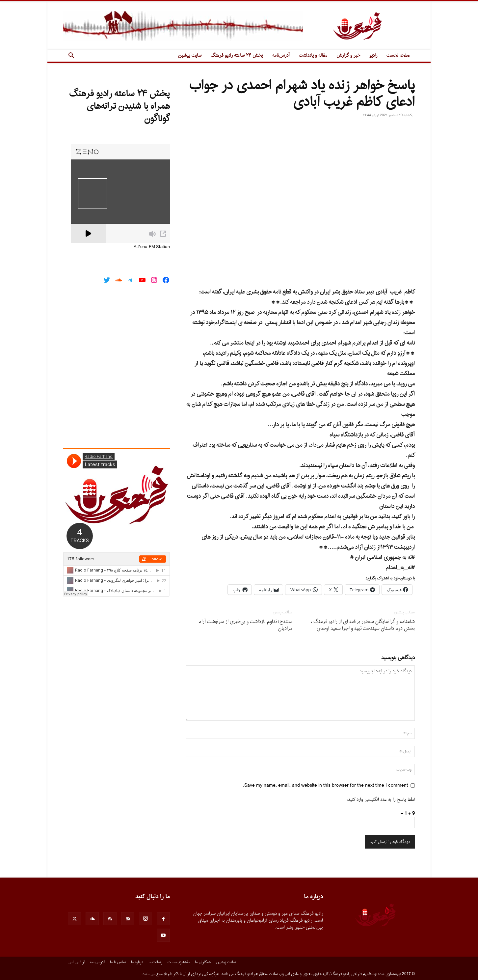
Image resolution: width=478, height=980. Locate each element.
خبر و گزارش (348, 56)
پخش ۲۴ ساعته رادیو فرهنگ (237, 56)
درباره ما (137, 962)
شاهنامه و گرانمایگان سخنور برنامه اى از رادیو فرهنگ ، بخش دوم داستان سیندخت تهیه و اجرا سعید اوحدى (363, 625)
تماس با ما (118, 962)
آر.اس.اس (77, 962)
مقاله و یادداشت (313, 56)
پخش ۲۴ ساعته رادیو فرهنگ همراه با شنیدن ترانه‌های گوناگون (119, 106)
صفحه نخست (398, 56)
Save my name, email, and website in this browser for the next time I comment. (325, 785)
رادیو (373, 56)
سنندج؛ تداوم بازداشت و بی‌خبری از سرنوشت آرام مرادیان (245, 625)
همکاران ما (203, 962)
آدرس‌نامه (281, 56)
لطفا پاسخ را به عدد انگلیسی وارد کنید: (381, 800)
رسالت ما (155, 962)
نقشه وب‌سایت (179, 962)
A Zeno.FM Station (152, 247)
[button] (71, 56)
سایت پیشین (190, 56)
